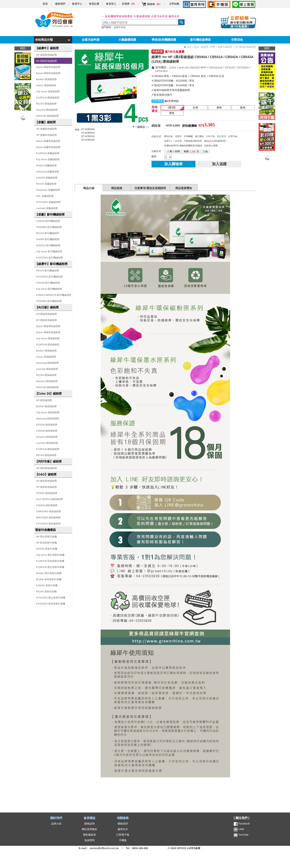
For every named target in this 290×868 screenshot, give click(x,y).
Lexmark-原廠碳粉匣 (47, 208)
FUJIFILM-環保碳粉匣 (48, 98)
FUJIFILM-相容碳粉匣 (48, 449)
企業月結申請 (91, 40)
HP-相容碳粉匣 (44, 400)
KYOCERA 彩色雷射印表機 (51, 604)
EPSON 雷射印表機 (47, 549)
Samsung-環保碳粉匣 (48, 363)
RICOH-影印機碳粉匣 (48, 233)
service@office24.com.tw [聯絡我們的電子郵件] (104, 848)
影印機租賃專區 (200, 40)
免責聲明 (90, 840)
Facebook (244, 824)
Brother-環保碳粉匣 (46, 79)
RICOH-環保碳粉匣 (46, 104)
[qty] (168, 157)
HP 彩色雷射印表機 (46, 543)
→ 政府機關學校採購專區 (117, 16)
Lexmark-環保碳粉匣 (47, 369)
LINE (241, 829)
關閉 (267, 48)
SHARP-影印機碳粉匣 (48, 239)
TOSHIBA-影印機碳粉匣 (49, 227)
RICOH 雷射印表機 (46, 592)
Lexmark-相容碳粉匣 (47, 443)
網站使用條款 (90, 829)
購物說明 (90, 824)
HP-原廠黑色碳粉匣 (47, 129)
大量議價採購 (127, 40)
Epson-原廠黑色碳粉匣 (48, 141)
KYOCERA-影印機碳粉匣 (50, 258)
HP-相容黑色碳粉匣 (47, 468)
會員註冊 (94, 4)
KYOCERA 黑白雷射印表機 (51, 598)
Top (267, 159)
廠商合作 (174, 16)
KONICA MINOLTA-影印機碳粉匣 (54, 295)
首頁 (45, 4)
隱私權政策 (90, 835)
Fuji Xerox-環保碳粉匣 (48, 91)
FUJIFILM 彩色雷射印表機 (50, 561)
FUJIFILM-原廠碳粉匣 (48, 153)
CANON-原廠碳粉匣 (47, 178)
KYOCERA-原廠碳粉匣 (48, 202)
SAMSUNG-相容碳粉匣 (49, 511)
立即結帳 (174, 4)
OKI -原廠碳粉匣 (45, 196)
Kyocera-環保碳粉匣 (47, 110)
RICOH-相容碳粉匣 (46, 455)
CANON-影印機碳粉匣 (48, 221)
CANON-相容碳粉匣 (47, 431)
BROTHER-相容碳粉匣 (48, 518)
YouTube (243, 835)
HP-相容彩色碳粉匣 (47, 487)
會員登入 (111, 4)
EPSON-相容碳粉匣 (47, 425)
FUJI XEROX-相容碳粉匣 (50, 499)
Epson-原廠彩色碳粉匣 (48, 147)
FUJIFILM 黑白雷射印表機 (50, 567)
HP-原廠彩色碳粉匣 (47, 135)
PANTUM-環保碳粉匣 (47, 116)
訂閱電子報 (123, 835)
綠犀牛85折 (120, 27)
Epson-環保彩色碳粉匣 (48, 73)
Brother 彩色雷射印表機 (49, 579)
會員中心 (77, 4)
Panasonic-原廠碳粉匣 (48, 190)
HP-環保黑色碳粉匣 (47, 55)
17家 (205, 152)
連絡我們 (60, 4)
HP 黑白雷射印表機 (46, 537)
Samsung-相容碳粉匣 (48, 419)
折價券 (129, 4)
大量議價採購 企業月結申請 (151, 16)
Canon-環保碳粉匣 (46, 85)
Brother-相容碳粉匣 (46, 406)
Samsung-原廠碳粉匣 (48, 172)
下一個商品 (139, 127)
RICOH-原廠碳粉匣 (46, 184)
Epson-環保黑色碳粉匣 (48, 67)
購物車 (154, 4)
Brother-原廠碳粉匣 (46, 165)
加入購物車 (173, 164)
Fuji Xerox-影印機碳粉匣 (49, 252)
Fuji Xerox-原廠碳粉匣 (48, 159)
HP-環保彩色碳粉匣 (47, 61)
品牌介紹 (56, 824)
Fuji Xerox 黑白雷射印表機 (50, 555)
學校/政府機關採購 (164, 40)
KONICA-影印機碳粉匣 (48, 245)
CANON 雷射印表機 (47, 585)
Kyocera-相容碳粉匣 (47, 437)
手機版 (123, 840)
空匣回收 (237, 40)
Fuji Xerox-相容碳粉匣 (48, 412)
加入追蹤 (219, 164)
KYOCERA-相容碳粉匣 (48, 524)
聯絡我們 (123, 824)
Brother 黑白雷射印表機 (49, 573)
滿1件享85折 (172, 101)
